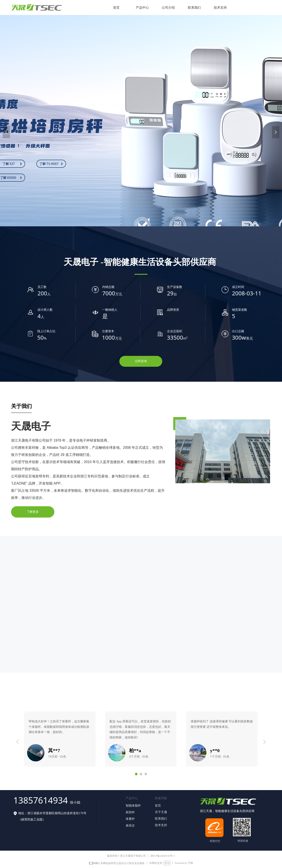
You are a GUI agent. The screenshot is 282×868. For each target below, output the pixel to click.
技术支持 (220, 8)
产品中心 (142, 8)
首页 (116, 8)
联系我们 (194, 8)
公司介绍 (168, 8)
